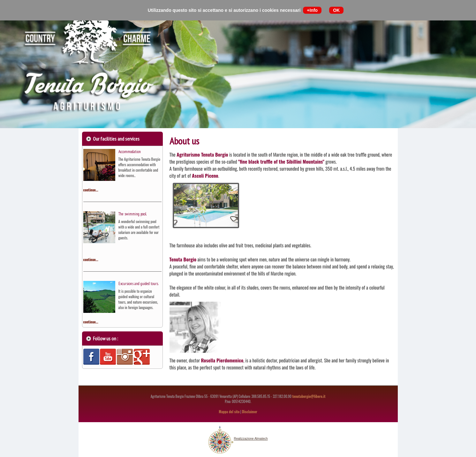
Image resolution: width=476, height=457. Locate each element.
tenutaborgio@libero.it (309, 396)
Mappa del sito (229, 412)
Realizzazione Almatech (251, 439)
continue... (91, 190)
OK (336, 10)
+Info (312, 10)
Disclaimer (250, 412)
